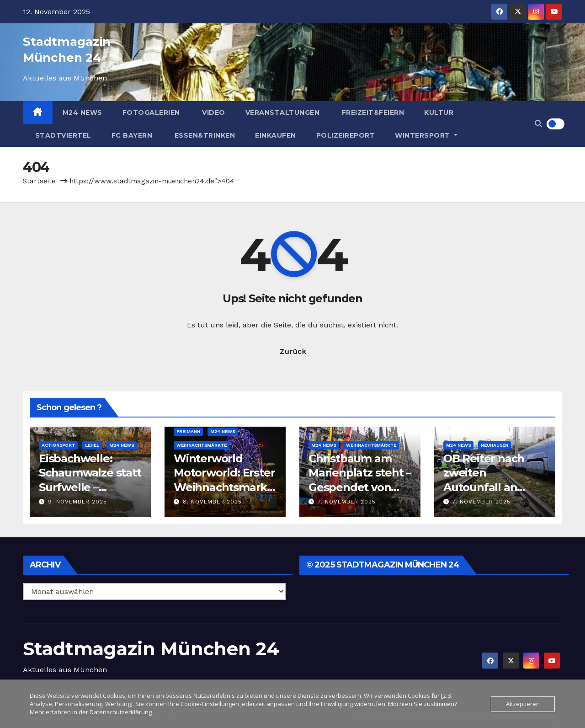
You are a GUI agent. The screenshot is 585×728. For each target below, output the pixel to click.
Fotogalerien (151, 112)
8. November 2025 (212, 502)
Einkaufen (276, 135)
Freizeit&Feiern (372, 112)
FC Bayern (132, 135)
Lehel (92, 445)
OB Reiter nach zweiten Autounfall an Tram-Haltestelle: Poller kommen (490, 487)
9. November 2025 (77, 502)
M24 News (82, 112)
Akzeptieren (523, 704)
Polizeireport (346, 135)
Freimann (188, 431)
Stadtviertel (62, 135)
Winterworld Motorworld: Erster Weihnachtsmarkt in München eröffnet (224, 487)
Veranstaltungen (283, 112)
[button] (538, 124)
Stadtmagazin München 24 (151, 649)
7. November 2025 (347, 502)
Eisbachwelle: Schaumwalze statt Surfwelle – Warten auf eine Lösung (90, 487)
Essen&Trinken (204, 135)
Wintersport (426, 135)
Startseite (39, 181)
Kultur (439, 112)
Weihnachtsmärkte (202, 445)
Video (213, 112)
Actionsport (58, 445)
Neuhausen (495, 445)
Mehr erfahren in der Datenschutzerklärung (91, 712)
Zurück (293, 351)
